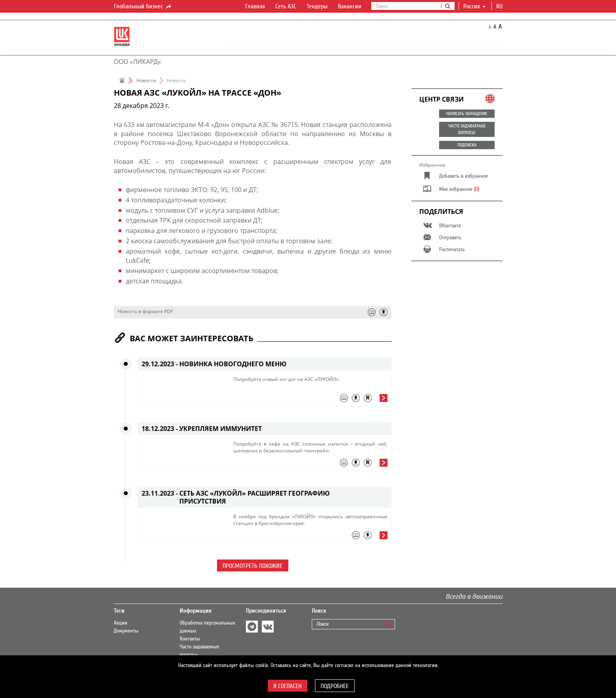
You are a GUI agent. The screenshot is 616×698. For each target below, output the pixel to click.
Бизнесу (393, 43)
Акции (121, 623)
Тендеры (317, 6)
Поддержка (480, 43)
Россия (474, 6)
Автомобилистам (342, 43)
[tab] (310, 400)
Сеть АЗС (286, 6)
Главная (255, 6)
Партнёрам (433, 43)
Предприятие (247, 43)
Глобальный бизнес (143, 7)
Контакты (190, 639)
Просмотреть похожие (252, 566)
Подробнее (335, 686)
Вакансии (350, 6)
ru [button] (500, 6)
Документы (126, 631)
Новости (291, 43)
